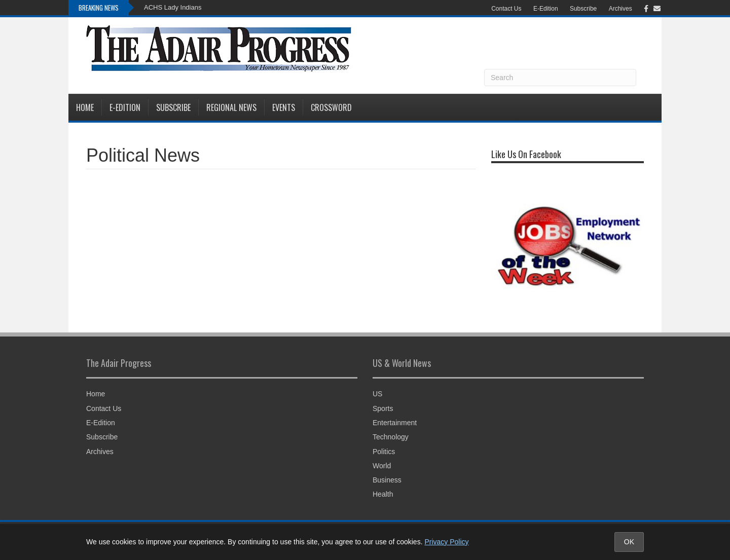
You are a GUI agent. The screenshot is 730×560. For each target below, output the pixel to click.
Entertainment (395, 423)
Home (85, 107)
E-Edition (546, 9)
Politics (384, 452)
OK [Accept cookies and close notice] (629, 542)
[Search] (560, 78)
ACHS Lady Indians (173, 7)
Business (387, 480)
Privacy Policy (446, 542)
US (377, 394)
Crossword (331, 107)
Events (284, 107)
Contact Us (506, 9)
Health (383, 494)
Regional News (231, 107)
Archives (620, 9)
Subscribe (583, 9)
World (382, 466)
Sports (383, 408)
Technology (391, 437)
